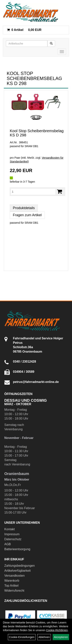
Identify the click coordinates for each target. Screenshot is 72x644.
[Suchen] (51, 44)
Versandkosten (15, 576)
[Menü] (62, 52)
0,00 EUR (24, 30)
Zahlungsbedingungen (20, 566)
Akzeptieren (61, 637)
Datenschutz (13, 539)
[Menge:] (33, 192)
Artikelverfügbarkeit (18, 571)
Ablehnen (44, 637)
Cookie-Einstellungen (22, 637)
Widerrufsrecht (14, 591)
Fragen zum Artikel (27, 215)
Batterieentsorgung (17, 549)
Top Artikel (12, 586)
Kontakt (10, 529)
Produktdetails (24, 208)
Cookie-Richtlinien (57, 630)
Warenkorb (12, 581)
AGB (8, 544)
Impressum (12, 534)
